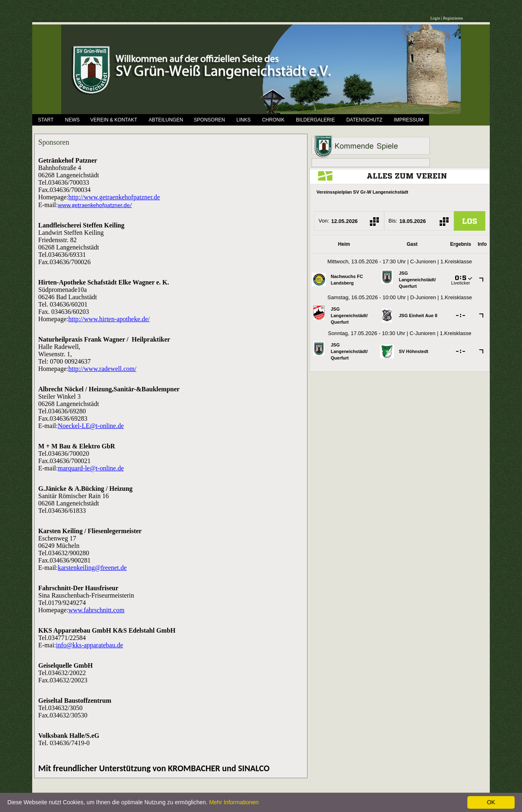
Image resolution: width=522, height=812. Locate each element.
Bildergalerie (315, 120)
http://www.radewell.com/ (103, 369)
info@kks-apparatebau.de (89, 645)
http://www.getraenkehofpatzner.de (114, 197)
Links (244, 120)
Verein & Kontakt (114, 120)
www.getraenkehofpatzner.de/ (95, 205)
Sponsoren (209, 120)
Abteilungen (166, 120)
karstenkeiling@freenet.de (92, 568)
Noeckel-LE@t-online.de (91, 426)
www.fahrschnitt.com (97, 610)
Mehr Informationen (234, 802)
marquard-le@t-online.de (91, 468)
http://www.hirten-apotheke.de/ (109, 319)
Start (46, 120)
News (72, 120)
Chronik (273, 120)
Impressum (409, 120)
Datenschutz (364, 120)
